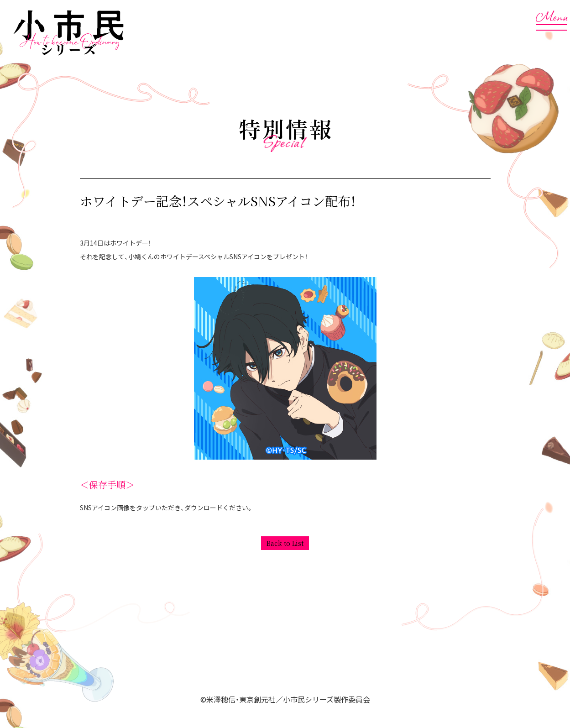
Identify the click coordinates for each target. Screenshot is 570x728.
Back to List (285, 543)
